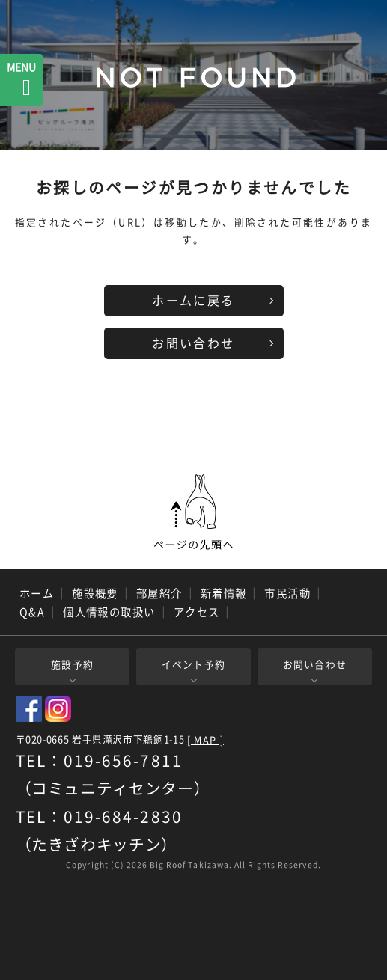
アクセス (197, 612)
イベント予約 (194, 664)
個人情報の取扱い (109, 612)
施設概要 (95, 593)
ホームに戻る (193, 300)
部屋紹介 (159, 593)
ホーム (37, 593)
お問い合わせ (193, 343)
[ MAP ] (205, 740)
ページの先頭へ (194, 512)
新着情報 (224, 593)
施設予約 (72, 664)
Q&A (32, 612)
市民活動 (287, 593)
